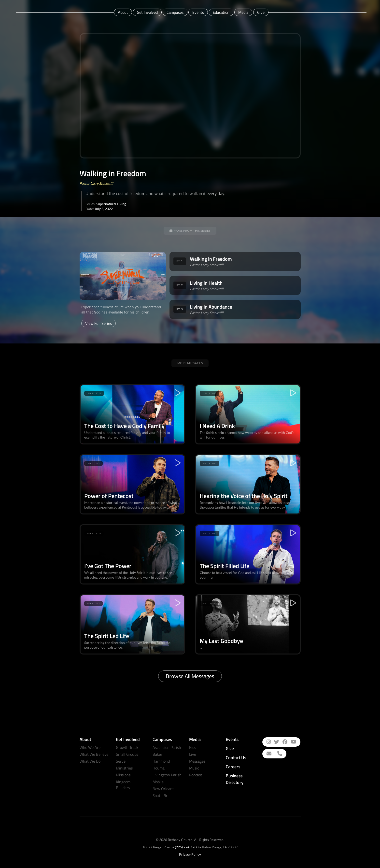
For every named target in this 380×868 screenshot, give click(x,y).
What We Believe (94, 754)
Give (261, 12)
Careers (233, 767)
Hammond (161, 761)
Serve (121, 761)
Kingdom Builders (123, 785)
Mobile (158, 782)
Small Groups (127, 754)
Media (243, 12)
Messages (197, 761)
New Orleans (163, 789)
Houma (159, 768)
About (123, 12)
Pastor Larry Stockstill (96, 183)
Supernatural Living (111, 204)
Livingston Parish (167, 775)
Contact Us (236, 758)
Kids (193, 747)
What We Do (90, 761)
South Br (160, 796)
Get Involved (147, 12)
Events (198, 12)
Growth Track (127, 747)
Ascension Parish (167, 747)
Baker (157, 754)
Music (194, 768)
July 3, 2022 (104, 209)
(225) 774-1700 (187, 847)
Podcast (196, 775)
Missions (123, 775)
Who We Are (90, 747)
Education (221, 12)
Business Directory (235, 779)
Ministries (124, 768)
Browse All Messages (190, 676)
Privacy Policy (190, 854)
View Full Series (99, 323)
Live (193, 754)
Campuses (175, 12)
